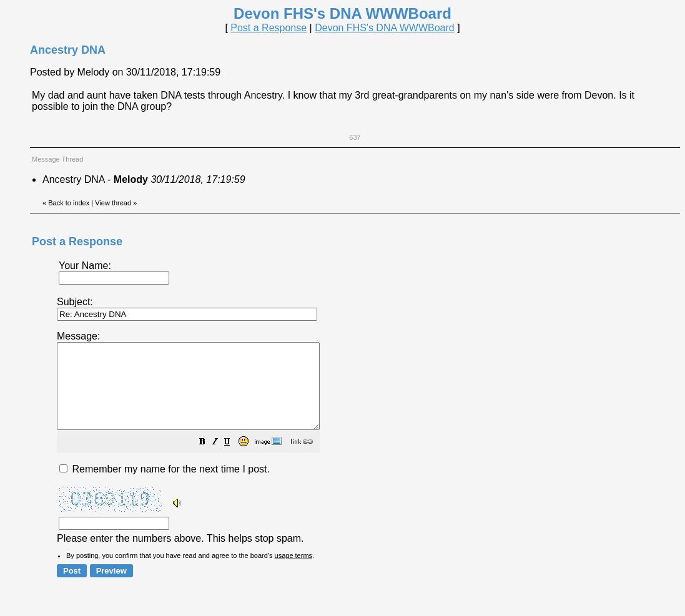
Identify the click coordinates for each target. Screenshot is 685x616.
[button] (234, 460)
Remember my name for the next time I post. (165, 486)
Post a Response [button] (269, 28)
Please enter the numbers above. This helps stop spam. (364, 445)
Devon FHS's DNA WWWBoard (385, 28)
